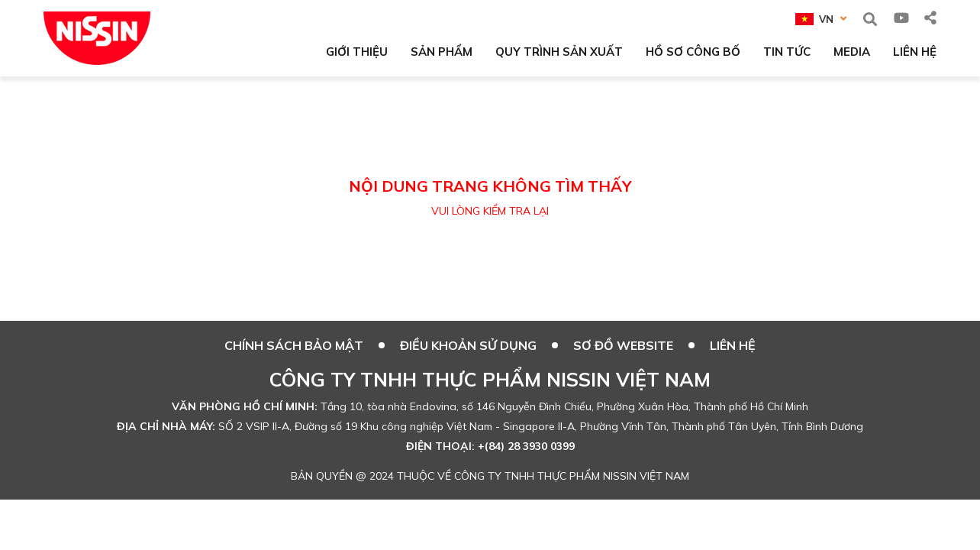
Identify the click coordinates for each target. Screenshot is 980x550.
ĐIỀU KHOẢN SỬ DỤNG (468, 345)
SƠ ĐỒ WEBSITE (623, 345)
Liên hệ (733, 345)
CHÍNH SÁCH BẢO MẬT (294, 345)
